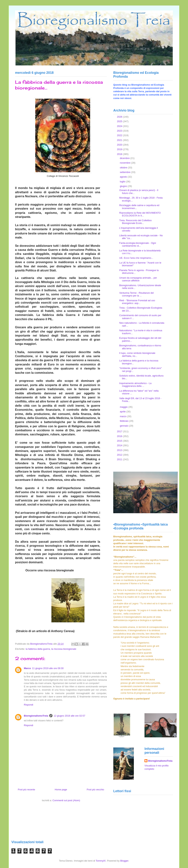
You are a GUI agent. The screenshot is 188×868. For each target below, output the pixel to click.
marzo (124, 416)
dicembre (125, 158)
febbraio (125, 421)
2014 (120, 445)
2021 (120, 140)
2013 (120, 450)
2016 (120, 436)
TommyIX (101, 861)
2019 (120, 149)
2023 (120, 131)
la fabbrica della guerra (38, 649)
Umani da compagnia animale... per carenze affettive (138, 279)
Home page (61, 790)
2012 (120, 455)
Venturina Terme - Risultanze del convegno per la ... (136, 294)
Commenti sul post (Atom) (66, 800)
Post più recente (26, 790)
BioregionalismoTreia (36, 716)
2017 (120, 431)
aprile (123, 412)
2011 (120, 459)
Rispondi (29, 705)
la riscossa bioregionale (64, 649)
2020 (120, 145)
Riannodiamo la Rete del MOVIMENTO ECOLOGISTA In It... (140, 214)
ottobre (124, 168)
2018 (120, 154)
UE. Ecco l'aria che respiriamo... (136, 258)
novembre (125, 163)
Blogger (124, 861)
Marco (27, 668)
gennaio (124, 426)
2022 (120, 135)
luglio (123, 182)
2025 (120, 121)
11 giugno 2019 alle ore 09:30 (48, 668)
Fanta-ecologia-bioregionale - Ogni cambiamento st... (138, 244)
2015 (120, 441)
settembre (125, 172)
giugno (124, 186)
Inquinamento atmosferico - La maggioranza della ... (135, 385)
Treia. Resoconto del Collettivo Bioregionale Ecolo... (135, 222)
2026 (120, 117)
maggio (124, 407)
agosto (124, 177)
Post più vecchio (95, 790)
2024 (120, 126)
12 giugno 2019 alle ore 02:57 (69, 716)
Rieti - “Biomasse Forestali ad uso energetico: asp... (137, 302)
